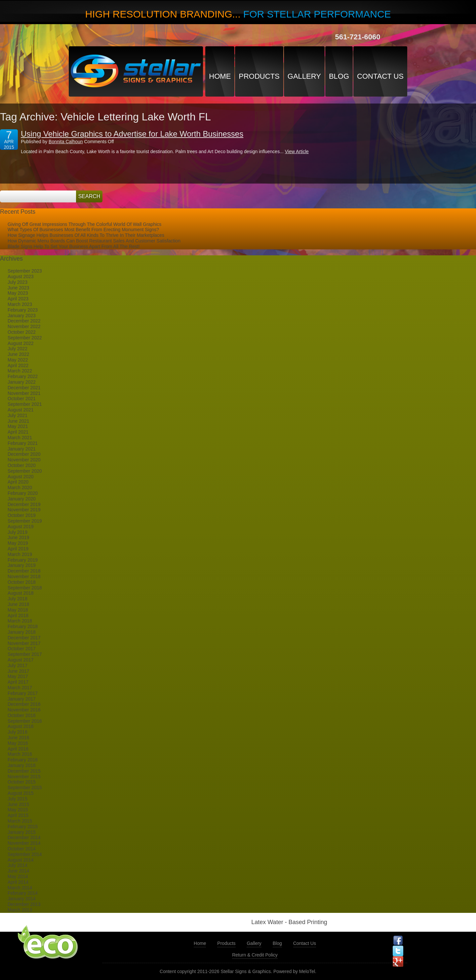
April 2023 (18, 299)
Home (220, 76)
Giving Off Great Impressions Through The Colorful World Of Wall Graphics (84, 224)
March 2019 (20, 554)
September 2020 (25, 471)
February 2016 (23, 760)
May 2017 (18, 676)
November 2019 (24, 510)
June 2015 (18, 804)
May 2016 (18, 743)
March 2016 (20, 754)
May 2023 (18, 293)
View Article (297, 151)
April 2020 (18, 482)
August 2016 (21, 726)
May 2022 (18, 360)
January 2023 (22, 316)
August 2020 (21, 477)
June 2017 (18, 671)
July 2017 (18, 665)
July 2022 (18, 349)
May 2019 (18, 543)
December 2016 (24, 704)
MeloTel (307, 971)
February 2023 (23, 310)
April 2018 (18, 616)
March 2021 (20, 438)
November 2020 (24, 460)
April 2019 (18, 549)
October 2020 (22, 465)
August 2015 (21, 793)
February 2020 (23, 493)
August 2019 (21, 527)
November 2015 (24, 777)
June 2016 (18, 738)
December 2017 (24, 638)
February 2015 (23, 827)
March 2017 (20, 688)
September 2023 (25, 271)
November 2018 (24, 576)
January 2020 (22, 499)
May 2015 (18, 810)
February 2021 (23, 443)
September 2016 (25, 721)
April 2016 (18, 749)
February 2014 (23, 893)
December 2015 (24, 771)
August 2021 (21, 410)
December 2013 (24, 904)
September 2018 (25, 588)
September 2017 (25, 654)
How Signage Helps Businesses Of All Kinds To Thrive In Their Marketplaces (86, 235)
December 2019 (24, 504)
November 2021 (24, 393)
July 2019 (18, 532)
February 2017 (23, 693)
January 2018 (22, 632)
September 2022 (25, 338)
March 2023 (20, 304)
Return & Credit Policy (255, 955)
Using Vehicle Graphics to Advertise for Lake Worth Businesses (132, 134)
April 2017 (18, 682)
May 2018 (18, 610)
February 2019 (23, 560)
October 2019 (22, 515)
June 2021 (18, 421)
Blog (339, 76)
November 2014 (24, 843)
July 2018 (18, 599)
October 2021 (22, 399)
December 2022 (24, 321)
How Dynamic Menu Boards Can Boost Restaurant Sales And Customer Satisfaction (94, 241)
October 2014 (22, 849)
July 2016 (18, 732)
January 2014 (22, 899)
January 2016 (22, 765)
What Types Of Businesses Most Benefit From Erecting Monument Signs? (83, 230)
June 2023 (18, 288)
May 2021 (18, 426)
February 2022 (23, 376)
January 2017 (22, 699)
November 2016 (24, 710)
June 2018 (18, 604)
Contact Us (380, 76)
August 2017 (21, 660)
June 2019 (18, 537)
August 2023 (21, 277)
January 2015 (22, 832)
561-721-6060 (357, 37)
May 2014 (18, 876)
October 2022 (22, 332)
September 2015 (25, 788)
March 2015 (20, 821)
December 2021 (24, 388)
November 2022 (24, 326)
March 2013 (20, 910)
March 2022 (20, 371)
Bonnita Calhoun (66, 142)
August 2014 (21, 860)
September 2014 (25, 854)
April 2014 (18, 882)
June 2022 (18, 354)
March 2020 (20, 488)
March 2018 (20, 621)
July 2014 (18, 865)
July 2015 (18, 799)
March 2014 (20, 888)
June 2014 (18, 871)
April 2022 (18, 365)
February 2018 (23, 626)
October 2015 (22, 782)
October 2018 (22, 582)
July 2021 (18, 415)
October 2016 (22, 715)
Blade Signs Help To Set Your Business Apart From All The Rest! (74, 246)
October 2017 (22, 649)
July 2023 (18, 282)
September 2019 (25, 521)
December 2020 (24, 454)
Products (259, 76)
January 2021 (22, 449)
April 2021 (18, 432)
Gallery (304, 76)
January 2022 (22, 382)
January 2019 (22, 565)
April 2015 (18, 815)
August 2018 (21, 593)
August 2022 (21, 343)
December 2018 (24, 571)
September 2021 (25, 404)
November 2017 (24, 643)
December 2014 (24, 837)
